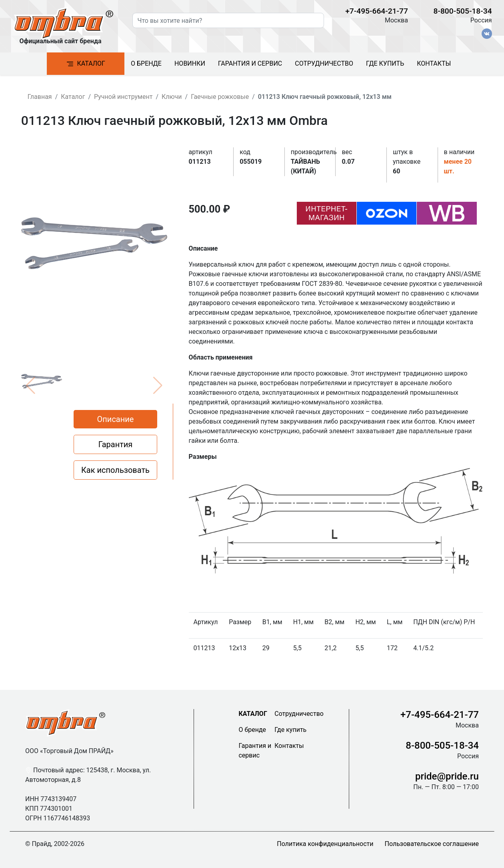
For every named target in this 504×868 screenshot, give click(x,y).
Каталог (86, 64)
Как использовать (115, 470)
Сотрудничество (324, 63)
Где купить (385, 63)
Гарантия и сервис (250, 63)
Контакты (434, 63)
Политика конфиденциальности (325, 844)
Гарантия (116, 444)
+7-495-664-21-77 (377, 11)
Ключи (172, 97)
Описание (116, 419)
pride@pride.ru (447, 776)
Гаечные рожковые (220, 97)
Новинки (190, 63)
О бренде (146, 63)
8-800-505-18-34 (463, 11)
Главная (40, 97)
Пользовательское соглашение (432, 844)
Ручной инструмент (123, 97)
